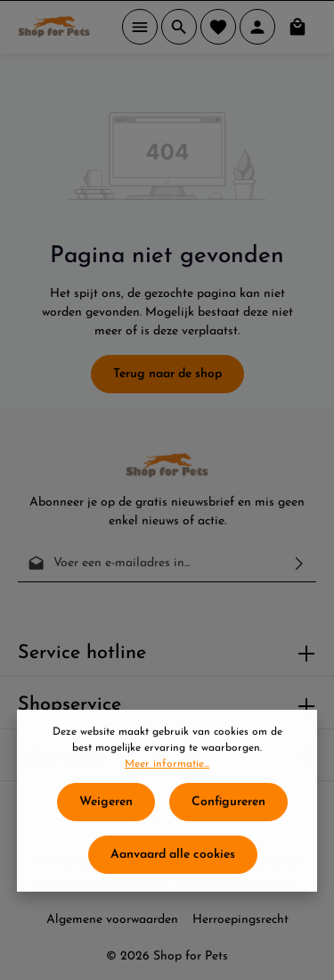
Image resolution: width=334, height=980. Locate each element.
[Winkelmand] (297, 27)
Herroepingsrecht (240, 920)
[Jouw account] (257, 27)
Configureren (228, 812)
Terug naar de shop (167, 374)
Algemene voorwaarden (112, 920)
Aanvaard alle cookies (173, 865)
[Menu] (140, 27)
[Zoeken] (179, 27)
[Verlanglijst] (218, 27)
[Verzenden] (299, 564)
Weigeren (106, 812)
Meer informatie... (167, 774)
